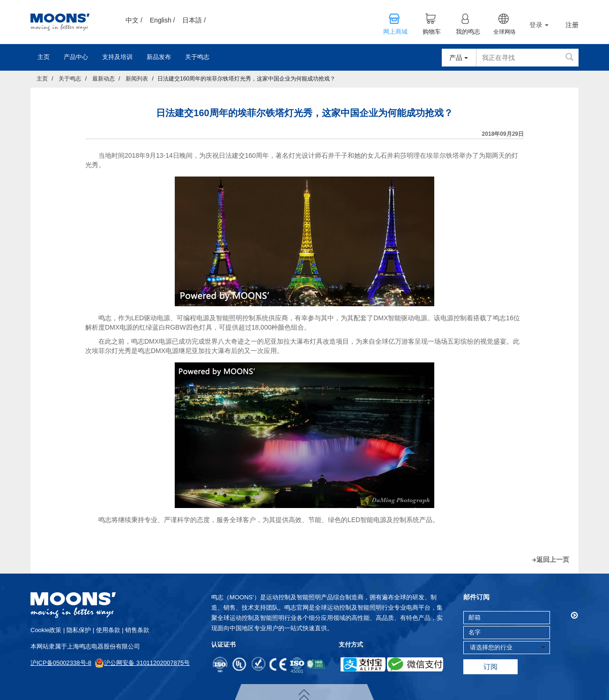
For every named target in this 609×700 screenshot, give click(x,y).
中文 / (134, 20)
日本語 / (194, 20)
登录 (539, 25)
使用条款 (108, 630)
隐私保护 (79, 630)
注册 (572, 25)
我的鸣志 (468, 32)
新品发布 (159, 57)
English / (163, 20)
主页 (44, 57)
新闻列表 (137, 79)
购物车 (432, 32)
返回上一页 (553, 560)
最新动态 (104, 79)
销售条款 (137, 630)
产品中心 (76, 57)
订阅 (490, 667)
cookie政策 (46, 630)
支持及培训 (117, 57)
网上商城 (395, 32)
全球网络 (505, 32)
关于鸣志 (197, 57)
